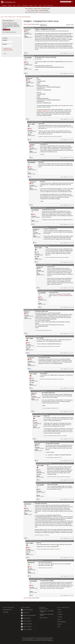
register (29, 24)
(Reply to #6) (42, 180)
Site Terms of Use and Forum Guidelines (45, 638)
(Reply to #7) (44, 208)
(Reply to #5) (40, 160)
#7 (73, 179)
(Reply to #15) (42, 372)
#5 (73, 142)
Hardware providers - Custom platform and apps (47, 611)
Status (59, 627)
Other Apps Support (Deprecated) (23, 17)
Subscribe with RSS (26, 618)
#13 (73, 310)
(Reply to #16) (43, 391)
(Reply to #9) (47, 246)
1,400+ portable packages (33, 10)
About (36, 5)
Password (5, 44)
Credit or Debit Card (31, 640)
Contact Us (60, 624)
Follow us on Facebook (26, 624)
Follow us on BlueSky (26, 621)
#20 (73, 463)
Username (5, 40)
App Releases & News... (7, 610)
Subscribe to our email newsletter (28, 615)
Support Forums (12, 17)
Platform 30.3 (40, 9)
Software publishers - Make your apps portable (46, 615)
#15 (73, 355)
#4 (73, 122)
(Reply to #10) (49, 265)
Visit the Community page (27, 610)
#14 (73, 336)
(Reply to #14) (40, 356)
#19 (73, 441)
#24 (73, 560)
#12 (73, 290)
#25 (73, 579)
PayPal (37, 640)
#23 (73, 541)
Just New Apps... (6, 612)
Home (2, 17)
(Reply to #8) (45, 227)
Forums (19, 5)
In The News (60, 617)
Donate (40, 5)
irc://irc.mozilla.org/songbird (62, 296)
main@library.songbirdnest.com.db (44, 111)
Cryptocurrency (50, 640)
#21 (73, 483)
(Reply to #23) (40, 560)
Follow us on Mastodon (26, 629)
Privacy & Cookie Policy (31, 638)
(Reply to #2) (38, 76)
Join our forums (25, 613)
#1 (73, 28)
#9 (73, 227)
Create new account (7, 48)
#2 (73, 56)
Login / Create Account (48, 5)
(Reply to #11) (51, 291)
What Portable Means (62, 622)
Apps (14, 5)
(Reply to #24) (42, 579)
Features (10, 5)
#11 (73, 265)
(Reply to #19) (49, 463)
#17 (73, 391)
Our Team (59, 612)
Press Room (60, 614)
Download (4, 5)
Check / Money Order (43, 640)
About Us (59, 610)
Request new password (8, 50)
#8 (73, 208)
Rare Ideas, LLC (31, 639)
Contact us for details (43, 618)
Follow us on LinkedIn (26, 627)
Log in (25, 24)
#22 (73, 502)
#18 (73, 414)
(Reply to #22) (38, 541)
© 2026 (24, 638)
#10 (73, 245)
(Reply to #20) (49, 483)
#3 (73, 76)
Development (25, 5)
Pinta (29, 9)
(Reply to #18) (47, 442)
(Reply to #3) (40, 122)
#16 (73, 371)
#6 (73, 160)
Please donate (42, 12)
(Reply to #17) (45, 414)
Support (31, 5)
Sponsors (59, 619)
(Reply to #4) (42, 142)
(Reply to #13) (38, 336)
